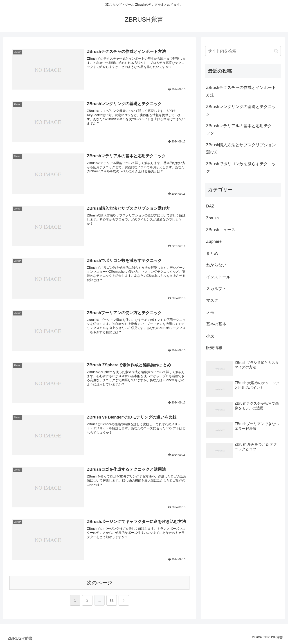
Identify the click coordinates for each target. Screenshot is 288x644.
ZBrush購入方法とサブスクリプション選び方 (241, 149)
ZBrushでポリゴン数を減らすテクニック (241, 167)
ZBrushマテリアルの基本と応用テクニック (241, 129)
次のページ (100, 583)
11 (112, 600)
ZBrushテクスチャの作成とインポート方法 (241, 91)
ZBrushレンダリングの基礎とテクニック (241, 110)
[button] (276, 51)
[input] (243, 51)
